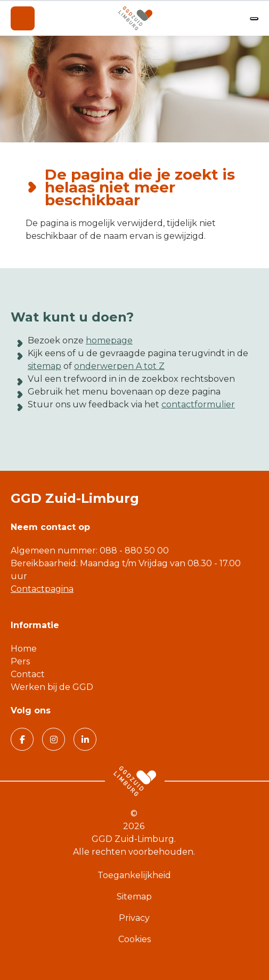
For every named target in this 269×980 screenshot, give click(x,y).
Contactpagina (42, 589)
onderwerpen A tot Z (119, 366)
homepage (109, 340)
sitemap (44, 366)
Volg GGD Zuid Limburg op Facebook (18, 739)
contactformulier (198, 404)
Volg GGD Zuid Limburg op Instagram (50, 739)
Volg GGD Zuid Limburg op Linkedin (81, 739)
